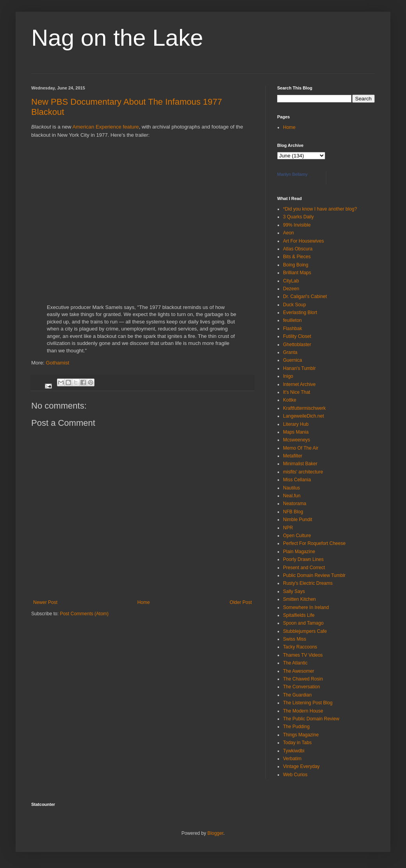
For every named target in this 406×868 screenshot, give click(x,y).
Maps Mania (296, 432)
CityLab (291, 281)
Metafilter (293, 456)
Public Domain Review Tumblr (314, 575)
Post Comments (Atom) (84, 614)
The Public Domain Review (311, 719)
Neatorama (295, 504)
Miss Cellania (297, 480)
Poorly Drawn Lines (303, 559)
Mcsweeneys (296, 440)
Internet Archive (299, 384)
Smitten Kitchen (299, 599)
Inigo (288, 376)
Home (144, 602)
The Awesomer (299, 671)
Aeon (288, 233)
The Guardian (297, 695)
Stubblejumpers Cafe (305, 631)
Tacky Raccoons (300, 647)
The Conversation (302, 687)
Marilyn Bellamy (292, 174)
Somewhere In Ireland (306, 607)
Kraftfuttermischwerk (304, 408)
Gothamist (57, 363)
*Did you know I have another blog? (320, 209)
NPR (288, 528)
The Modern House (303, 711)
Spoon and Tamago (303, 623)
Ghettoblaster (297, 345)
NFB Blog (293, 512)
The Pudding (296, 727)
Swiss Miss (295, 639)
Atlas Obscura (298, 249)
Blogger (215, 833)
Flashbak (293, 329)
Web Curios (295, 775)
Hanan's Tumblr (299, 368)
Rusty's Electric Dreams (308, 583)
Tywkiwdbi (294, 751)
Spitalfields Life (299, 615)
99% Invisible (297, 225)
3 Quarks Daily (298, 217)
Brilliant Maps (297, 273)
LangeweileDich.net (304, 416)
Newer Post (45, 602)
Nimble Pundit (298, 520)
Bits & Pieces (297, 257)
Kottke (290, 400)
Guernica (293, 360)
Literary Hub (296, 424)
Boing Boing (296, 265)
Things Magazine (301, 735)
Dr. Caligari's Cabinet (305, 296)
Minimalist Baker (300, 464)
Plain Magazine (299, 552)
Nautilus (291, 488)
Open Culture (297, 536)
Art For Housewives (304, 241)
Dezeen (291, 289)
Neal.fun (292, 496)
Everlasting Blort (300, 313)
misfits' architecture (303, 472)
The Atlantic (295, 663)
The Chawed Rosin (303, 679)
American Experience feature (106, 127)
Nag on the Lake (117, 38)
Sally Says (294, 591)
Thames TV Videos (303, 655)
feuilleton (292, 320)
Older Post (241, 602)
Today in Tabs (297, 743)
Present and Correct (304, 568)
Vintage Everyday (301, 766)
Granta (290, 352)
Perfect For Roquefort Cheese (314, 543)
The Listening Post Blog (308, 703)
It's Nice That (296, 392)
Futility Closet (297, 336)
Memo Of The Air (301, 448)
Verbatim (292, 759)
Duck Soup (295, 305)
